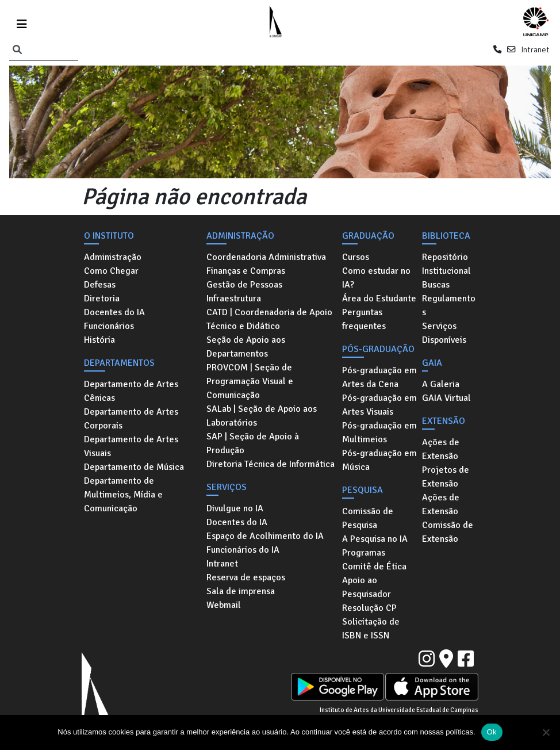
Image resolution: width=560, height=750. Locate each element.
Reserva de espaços (246, 577)
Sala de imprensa (241, 591)
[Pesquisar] (17, 50)
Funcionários (109, 326)
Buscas (436, 285)
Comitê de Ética (374, 567)
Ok (492, 732)
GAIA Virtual (446, 398)
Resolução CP (369, 608)
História (99, 340)
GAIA (432, 363)
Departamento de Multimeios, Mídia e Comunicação (123, 495)
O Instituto (109, 236)
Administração (113, 257)
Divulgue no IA (235, 508)
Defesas (100, 285)
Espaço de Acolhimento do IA (265, 536)
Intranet (535, 49)
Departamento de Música (134, 467)
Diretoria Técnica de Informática (271, 464)
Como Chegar (111, 271)
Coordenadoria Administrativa (266, 257)
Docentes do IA (114, 312)
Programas (364, 553)
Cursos (356, 257)
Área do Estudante (379, 299)
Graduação (368, 236)
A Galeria (441, 384)
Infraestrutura (234, 299)
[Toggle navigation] (22, 22)
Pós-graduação (378, 349)
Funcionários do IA (243, 550)
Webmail (224, 605)
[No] (546, 732)
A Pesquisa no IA (375, 539)
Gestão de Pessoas (244, 285)
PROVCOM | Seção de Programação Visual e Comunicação (250, 381)
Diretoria (102, 299)
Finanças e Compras (246, 271)
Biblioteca (446, 236)
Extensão (444, 421)
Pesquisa (363, 490)
